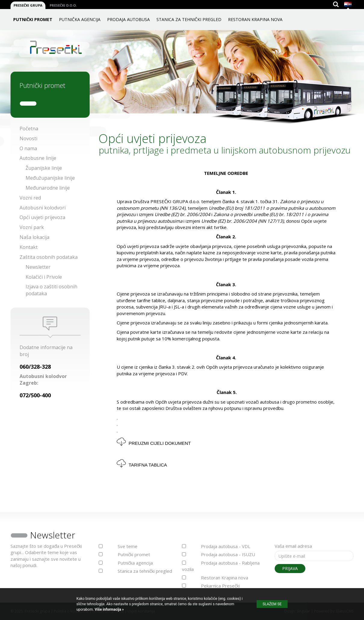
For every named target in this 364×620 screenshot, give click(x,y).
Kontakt (29, 247)
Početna (29, 129)
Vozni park (32, 227)
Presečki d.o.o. (63, 5)
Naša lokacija (34, 237)
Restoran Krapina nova (255, 19)
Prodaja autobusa (128, 19)
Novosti (28, 138)
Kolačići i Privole (44, 277)
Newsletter (38, 267)
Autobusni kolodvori (43, 208)
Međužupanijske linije (50, 178)
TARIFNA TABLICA (148, 465)
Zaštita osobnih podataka (49, 257)
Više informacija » (109, 609)
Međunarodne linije (48, 188)
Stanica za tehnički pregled (189, 19)
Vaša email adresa (293, 546)
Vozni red (30, 198)
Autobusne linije (38, 158)
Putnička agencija (80, 19)
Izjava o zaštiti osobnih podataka (51, 290)
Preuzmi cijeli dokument (160, 443)
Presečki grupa (28, 5)
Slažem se (272, 604)
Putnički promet (33, 19)
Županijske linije (44, 168)
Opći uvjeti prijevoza (42, 217)
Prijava (290, 568)
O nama (28, 148)
